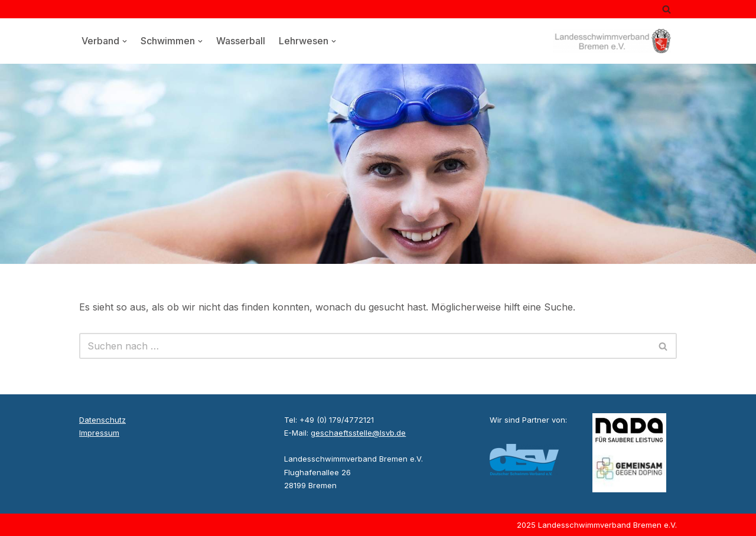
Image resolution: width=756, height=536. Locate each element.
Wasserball (241, 41)
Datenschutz (102, 420)
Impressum (99, 433)
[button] (125, 41)
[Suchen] (667, 9)
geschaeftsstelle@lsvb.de (358, 433)
